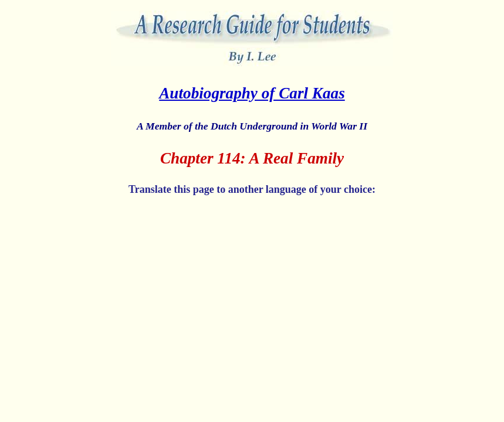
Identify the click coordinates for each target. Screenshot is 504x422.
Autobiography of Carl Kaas (252, 93)
